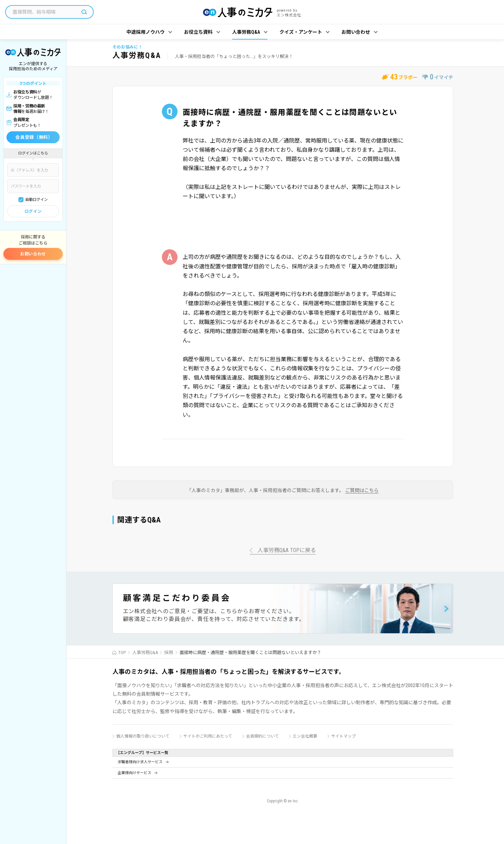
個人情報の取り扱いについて (143, 736)
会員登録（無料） (34, 137)
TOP (122, 653)
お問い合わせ (33, 254)
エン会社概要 (305, 736)
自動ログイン (36, 200)
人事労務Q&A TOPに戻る (287, 551)
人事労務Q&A (145, 653)
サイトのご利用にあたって (208, 736)
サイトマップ (343, 736)
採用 (169, 653)
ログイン (33, 211)
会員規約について (262, 736)
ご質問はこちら (362, 491)
